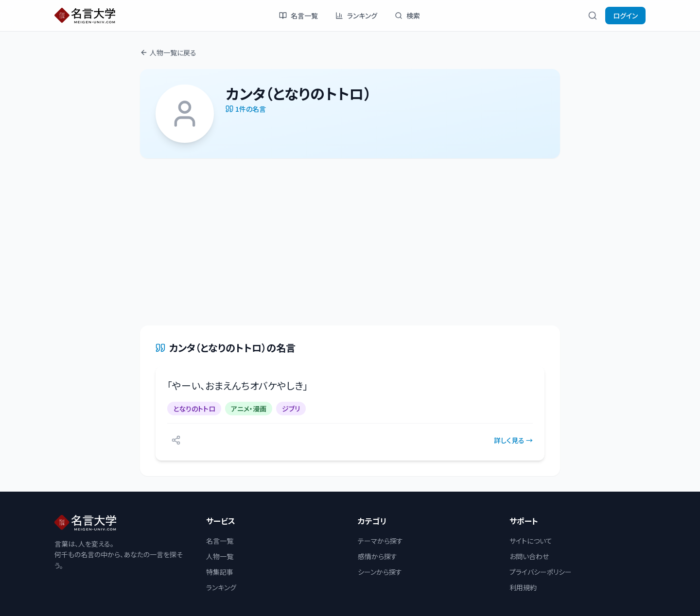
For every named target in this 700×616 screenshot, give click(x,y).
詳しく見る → (513, 440)
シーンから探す (380, 572)
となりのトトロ (194, 409)
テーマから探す (380, 541)
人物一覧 (220, 556)
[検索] (593, 16)
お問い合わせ (529, 556)
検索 (407, 16)
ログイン (625, 16)
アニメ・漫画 (249, 409)
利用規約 (523, 587)
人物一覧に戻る (168, 52)
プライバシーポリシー (541, 572)
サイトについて (531, 541)
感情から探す (377, 556)
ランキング (356, 16)
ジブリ (291, 409)
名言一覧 (298, 16)
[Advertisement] (350, 242)
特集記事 (220, 572)
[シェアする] (176, 440)
